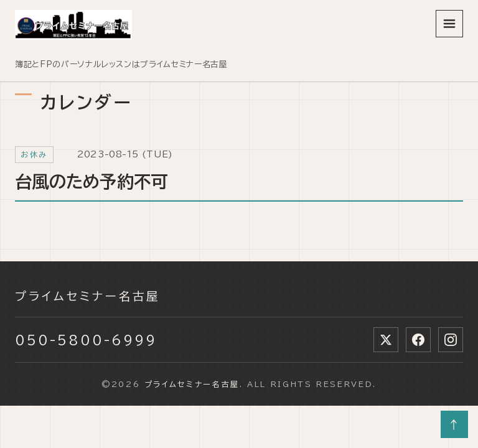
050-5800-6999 (86, 340)
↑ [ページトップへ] (455, 424)
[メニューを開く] (449, 24)
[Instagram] (451, 340)
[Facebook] (418, 340)
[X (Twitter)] (386, 340)
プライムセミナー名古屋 (88, 296)
